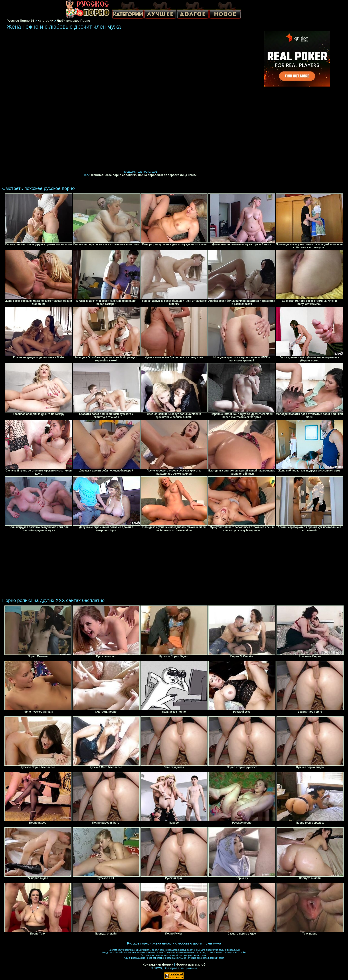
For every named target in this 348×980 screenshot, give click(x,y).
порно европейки (151, 175)
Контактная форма (158, 964)
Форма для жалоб (191, 964)
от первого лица (175, 175)
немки (192, 175)
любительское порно (106, 175)
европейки (130, 175)
